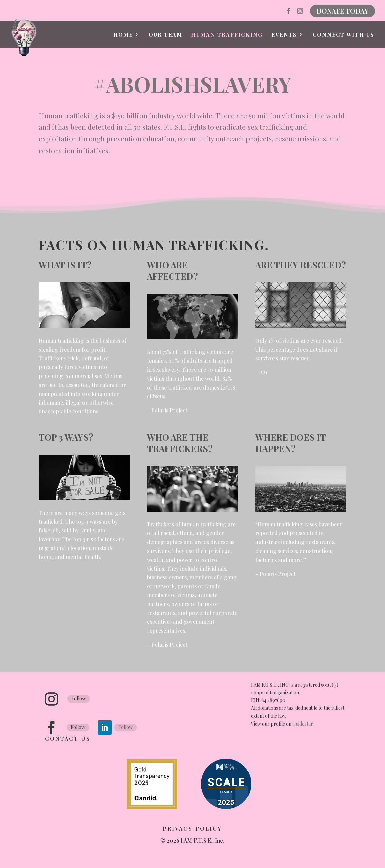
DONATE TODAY (342, 11)
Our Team (166, 35)
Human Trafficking (227, 35)
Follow (79, 699)
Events (284, 35)
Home (123, 35)
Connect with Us (343, 35)
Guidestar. (303, 724)
